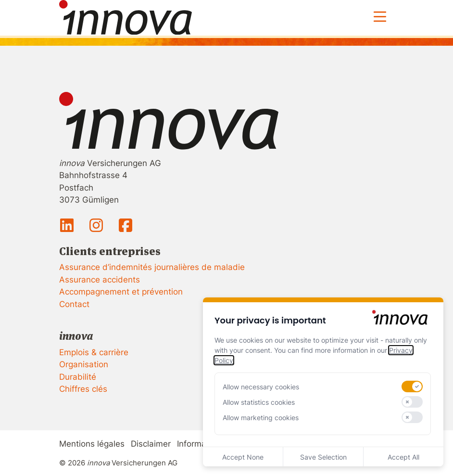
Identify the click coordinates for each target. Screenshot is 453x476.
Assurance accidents (100, 280)
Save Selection (323, 457)
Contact (74, 304)
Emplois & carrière (94, 352)
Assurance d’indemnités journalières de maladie (152, 267)
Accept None (243, 457)
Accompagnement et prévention (121, 292)
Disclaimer (151, 444)
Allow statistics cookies (259, 402)
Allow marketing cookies (261, 418)
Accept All (403, 457)
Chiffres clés (83, 389)
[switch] (412, 386)
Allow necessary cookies (261, 387)
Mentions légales (92, 444)
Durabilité (78, 377)
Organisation (84, 364)
